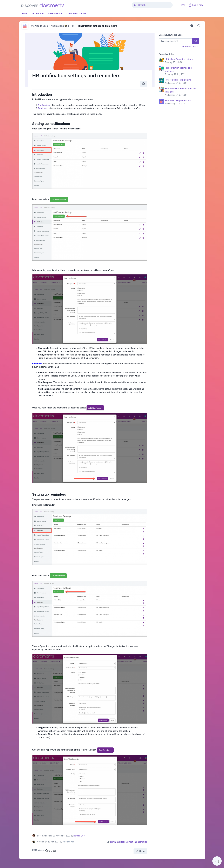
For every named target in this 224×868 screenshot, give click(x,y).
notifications (131, 842)
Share (140, 851)
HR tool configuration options (182, 61)
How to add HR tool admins (182, 82)
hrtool (122, 842)
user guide (142, 842)
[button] (176, 5)
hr (117, 842)
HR (72, 26)
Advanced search (191, 46)
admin (113, 842)
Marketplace (55, 14)
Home (25, 14)
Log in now (196, 5)
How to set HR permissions (182, 102)
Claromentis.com (76, 14)
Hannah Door (79, 836)
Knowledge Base (39, 26)
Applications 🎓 (59, 26)
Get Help (36, 14)
